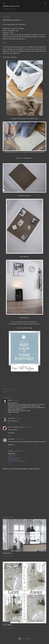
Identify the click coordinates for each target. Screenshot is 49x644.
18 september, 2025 (19, 451)
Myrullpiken (11, 439)
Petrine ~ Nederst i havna (16, 427)
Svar (9, 415)
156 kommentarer (10, 628)
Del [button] (4, 389)
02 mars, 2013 (27, 427)
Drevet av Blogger (24, 639)
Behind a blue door (11, 6)
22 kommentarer (10, 556)
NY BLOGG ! (7, 553)
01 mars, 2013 (16, 400)
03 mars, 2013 (19, 439)
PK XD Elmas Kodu (13, 460)
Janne (10, 400)
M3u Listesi (11, 457)
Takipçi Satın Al (12, 455)
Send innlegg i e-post (11, 389)
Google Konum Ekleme (15, 458)
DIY (8, 392)
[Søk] (45, 3)
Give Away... (8, 625)
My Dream (11, 418)
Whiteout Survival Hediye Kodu (17, 461)
